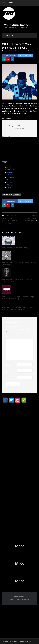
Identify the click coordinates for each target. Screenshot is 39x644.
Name (8, 365)
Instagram (11, 182)
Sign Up (10, 185)
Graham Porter (9, 51)
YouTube (10, 180)
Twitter (10, 175)
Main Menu (9, 35)
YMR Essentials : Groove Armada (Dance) (15, 248)
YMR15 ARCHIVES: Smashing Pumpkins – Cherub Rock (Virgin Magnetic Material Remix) (18, 308)
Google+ (10, 172)
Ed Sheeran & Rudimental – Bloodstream (31, 218)
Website (9, 378)
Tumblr (10, 187)
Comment (10, 337)
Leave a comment (23, 51)
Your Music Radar (16, 25)
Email (8, 371)
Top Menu (9, 3)
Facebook (11, 170)
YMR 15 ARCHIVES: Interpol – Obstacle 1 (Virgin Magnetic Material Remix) (18, 298)
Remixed (17, 195)
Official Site (11, 167)
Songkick (10, 177)
